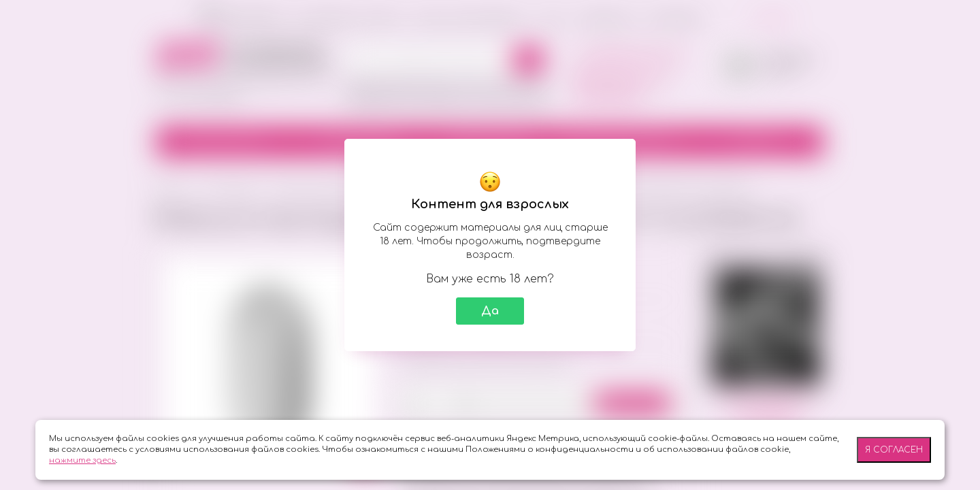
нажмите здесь (82, 460)
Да (490, 311)
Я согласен (894, 450)
